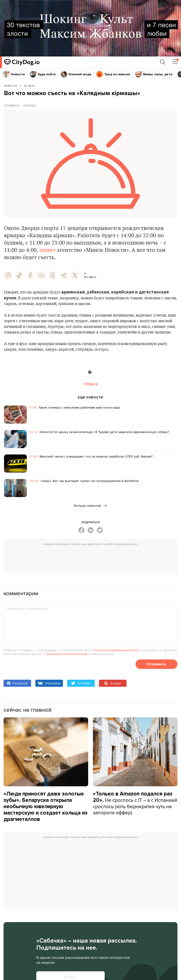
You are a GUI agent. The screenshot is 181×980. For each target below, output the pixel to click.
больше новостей (90, 506)
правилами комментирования (67, 654)
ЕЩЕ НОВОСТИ (90, 398)
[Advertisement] (93, 558)
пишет (47, 250)
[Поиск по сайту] (163, 62)
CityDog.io (12, 105)
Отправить (156, 664)
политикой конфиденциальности (116, 650)
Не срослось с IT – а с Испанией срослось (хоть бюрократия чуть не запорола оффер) (135, 803)
